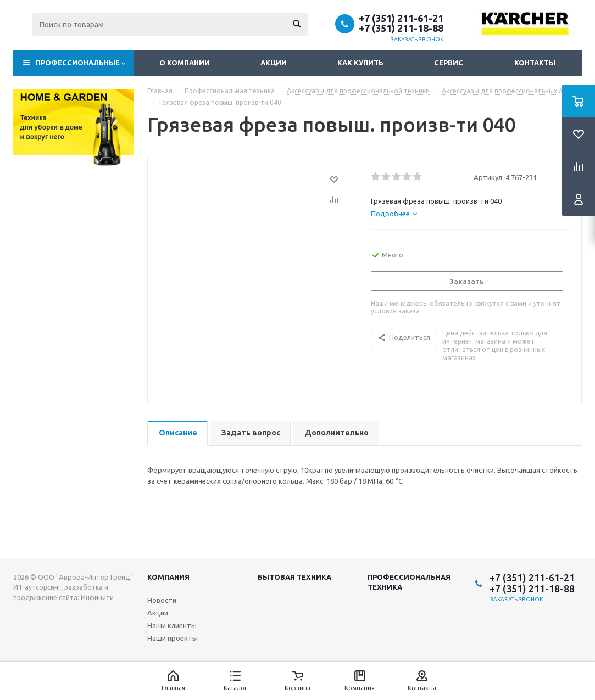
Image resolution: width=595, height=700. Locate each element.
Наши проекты (173, 638)
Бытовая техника (294, 577)
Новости (162, 600)
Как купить (360, 63)
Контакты (535, 63)
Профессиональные (78, 63)
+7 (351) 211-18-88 (401, 28)
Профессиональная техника (409, 582)
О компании (185, 63)
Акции (274, 63)
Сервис (449, 63)
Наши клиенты (172, 625)
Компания (168, 577)
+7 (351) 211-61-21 (401, 18)
